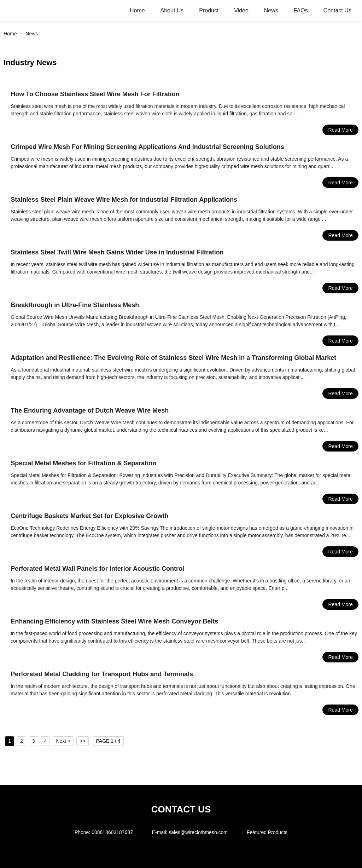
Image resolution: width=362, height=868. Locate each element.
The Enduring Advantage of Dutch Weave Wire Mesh (90, 410)
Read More (340, 130)
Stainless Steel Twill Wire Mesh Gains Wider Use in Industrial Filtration (117, 252)
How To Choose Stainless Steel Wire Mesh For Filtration (95, 94)
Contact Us (337, 10)
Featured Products (267, 832)
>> (82, 741)
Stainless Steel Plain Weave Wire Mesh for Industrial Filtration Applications (124, 200)
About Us (172, 10)
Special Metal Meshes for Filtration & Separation (83, 463)
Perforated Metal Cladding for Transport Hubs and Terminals (102, 674)
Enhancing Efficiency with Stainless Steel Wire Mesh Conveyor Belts (114, 621)
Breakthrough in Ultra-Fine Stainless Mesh (75, 305)
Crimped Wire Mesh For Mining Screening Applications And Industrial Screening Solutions (147, 147)
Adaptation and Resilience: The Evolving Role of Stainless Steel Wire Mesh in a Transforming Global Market (173, 358)
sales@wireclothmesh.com (198, 832)
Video (241, 10)
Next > (63, 741)
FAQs (301, 10)
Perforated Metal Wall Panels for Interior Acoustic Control (97, 569)
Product (209, 10)
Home (137, 10)
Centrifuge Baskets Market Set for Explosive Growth (89, 516)
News (271, 10)
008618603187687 (112, 832)
